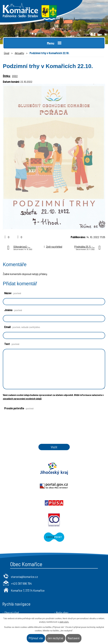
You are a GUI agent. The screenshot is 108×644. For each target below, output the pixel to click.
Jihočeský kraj (27, 469)
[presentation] (26, 427)
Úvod (6, 53)
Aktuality (19, 53)
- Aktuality (9, 588)
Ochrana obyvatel (81, 486)
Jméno (13, 310)
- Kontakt (60, 588)
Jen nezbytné (55, 638)
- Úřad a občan (63, 583)
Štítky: (7, 76)
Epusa (27, 486)
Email (22, 327)
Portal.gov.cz (81, 469)
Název (13, 293)
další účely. (64, 622)
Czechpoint (54, 503)
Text (12, 344)
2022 (15, 76)
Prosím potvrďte (19, 408)
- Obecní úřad (11, 578)
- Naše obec (61, 578)
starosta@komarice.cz (24, 542)
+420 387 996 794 (21, 549)
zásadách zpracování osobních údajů (22, 399)
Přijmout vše (36, 638)
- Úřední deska (11, 583)
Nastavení (74, 638)
